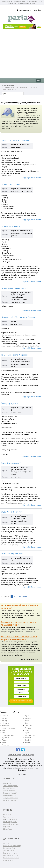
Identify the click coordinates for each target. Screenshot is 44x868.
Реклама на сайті (9, 860)
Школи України (9, 829)
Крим (4, 733)
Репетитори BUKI (9, 848)
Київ (4, 730)
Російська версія (28, 755)
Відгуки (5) (26, 348)
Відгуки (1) (26, 456)
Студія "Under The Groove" (11, 512)
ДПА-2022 (7, 843)
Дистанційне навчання (11, 824)
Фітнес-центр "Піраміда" (11, 185)
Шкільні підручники (10, 822)
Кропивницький (8, 735)
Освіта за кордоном (10, 819)
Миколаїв (6, 745)
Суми (27, 723)
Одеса (27, 716)
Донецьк (5, 721)
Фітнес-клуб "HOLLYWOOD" (12, 227)
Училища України (9, 791)
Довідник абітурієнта (11, 798)
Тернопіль (28, 726)
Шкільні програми (10, 800)
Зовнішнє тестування (11, 786)
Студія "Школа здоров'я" (11, 463)
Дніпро (5, 718)
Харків (27, 730)
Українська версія (15, 755)
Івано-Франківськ (8, 728)
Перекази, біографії (10, 793)
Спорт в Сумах (21, 775)
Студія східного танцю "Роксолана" (15, 140)
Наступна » (23, 597)
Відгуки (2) (26, 505)
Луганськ (5, 738)
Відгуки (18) (26, 282)
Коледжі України (9, 788)
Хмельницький (30, 735)
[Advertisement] (22, 52)
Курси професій (9, 817)
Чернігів (28, 742)
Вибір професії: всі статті (30, 659)
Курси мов (7, 814)
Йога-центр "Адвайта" (10, 404)
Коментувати (36, 178)
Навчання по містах (10, 853)
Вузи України (8, 783)
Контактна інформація (11, 858)
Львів (4, 742)
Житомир (5, 723)
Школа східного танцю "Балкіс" (14, 288)
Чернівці (28, 740)
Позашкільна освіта (10, 795)
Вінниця (5, 716)
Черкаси (28, 738)
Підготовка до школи (11, 855)
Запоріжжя (6, 726)
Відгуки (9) (26, 397)
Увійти (38, 10)
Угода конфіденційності (26, 759)
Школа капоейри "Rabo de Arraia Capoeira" (18, 317)
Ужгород (28, 728)
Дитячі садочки (9, 851)
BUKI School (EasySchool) (12, 846)
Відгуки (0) (26, 178)
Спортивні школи (8, 85)
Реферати (7, 827)
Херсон (27, 733)
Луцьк (4, 740)
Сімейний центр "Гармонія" (12, 554)
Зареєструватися (24, 10)
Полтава (28, 718)
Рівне (27, 721)
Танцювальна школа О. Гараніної (15, 355)
